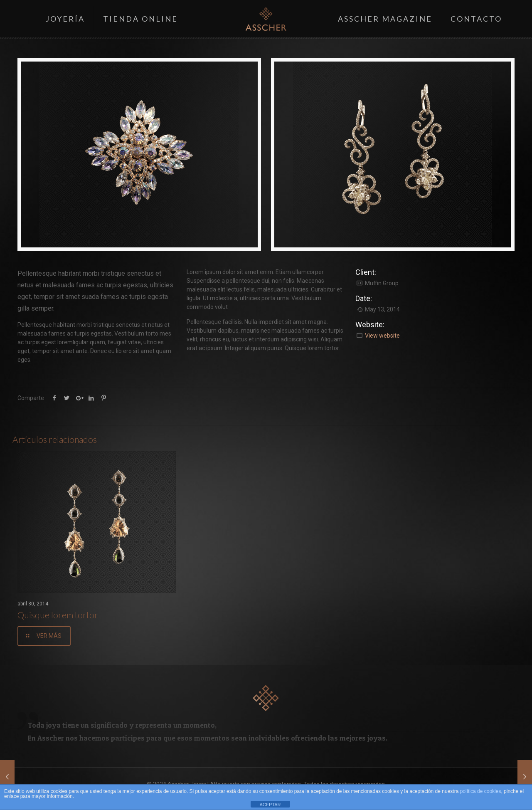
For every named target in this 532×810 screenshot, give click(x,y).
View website (382, 336)
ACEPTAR (270, 805)
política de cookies (481, 791)
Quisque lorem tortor (58, 615)
